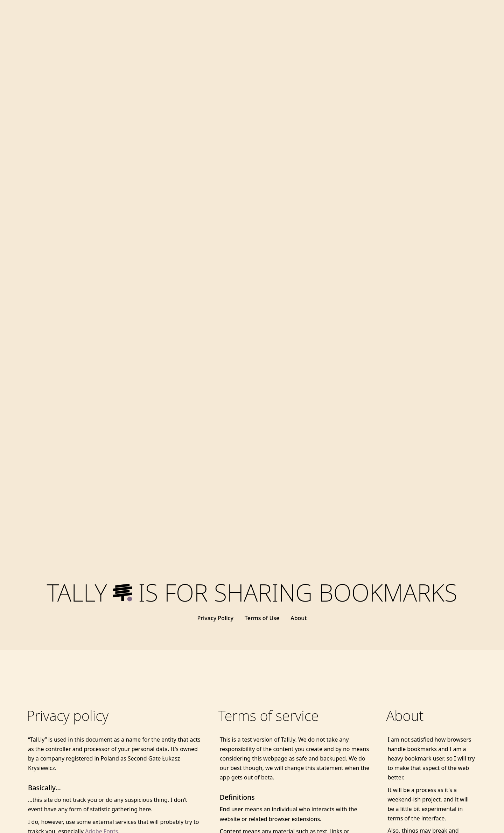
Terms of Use (262, 618)
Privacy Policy (215, 618)
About (299, 618)
